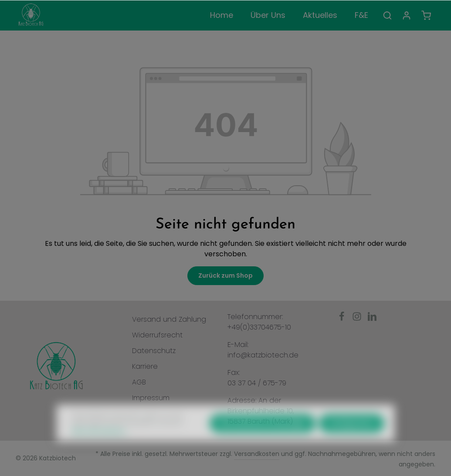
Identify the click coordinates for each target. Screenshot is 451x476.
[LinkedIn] (372, 319)
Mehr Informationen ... (100, 447)
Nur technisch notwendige (263, 439)
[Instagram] (358, 319)
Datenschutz (154, 351)
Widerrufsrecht (157, 335)
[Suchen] (387, 15)
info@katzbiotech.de (263, 355)
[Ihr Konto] (407, 15)
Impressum (151, 398)
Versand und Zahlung (169, 319)
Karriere (145, 366)
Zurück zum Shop (225, 275)
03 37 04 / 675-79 (257, 383)
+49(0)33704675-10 (259, 327)
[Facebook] (343, 319)
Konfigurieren (352, 439)
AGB (139, 382)
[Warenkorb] (426, 15)
